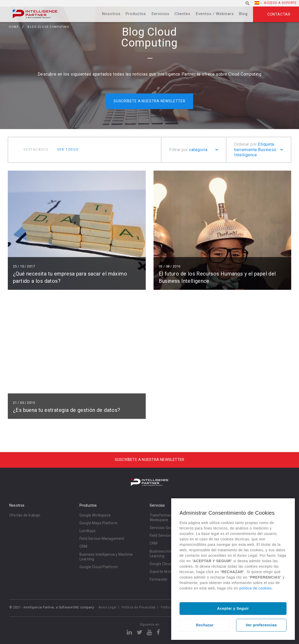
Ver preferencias (261, 625)
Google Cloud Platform (99, 567)
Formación (159, 579)
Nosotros (111, 14)
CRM (84, 546)
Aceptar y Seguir (233, 608)
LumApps (88, 531)
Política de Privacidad (139, 607)
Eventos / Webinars (215, 14)
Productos (136, 14)
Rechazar (205, 625)
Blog (243, 14)
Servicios (160, 14)
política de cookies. (256, 588)
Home (14, 27)
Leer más (77, 230)
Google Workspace (95, 515)
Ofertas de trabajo (25, 515)
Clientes (182, 14)
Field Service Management (102, 539)
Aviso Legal (108, 607)
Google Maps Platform (98, 523)
